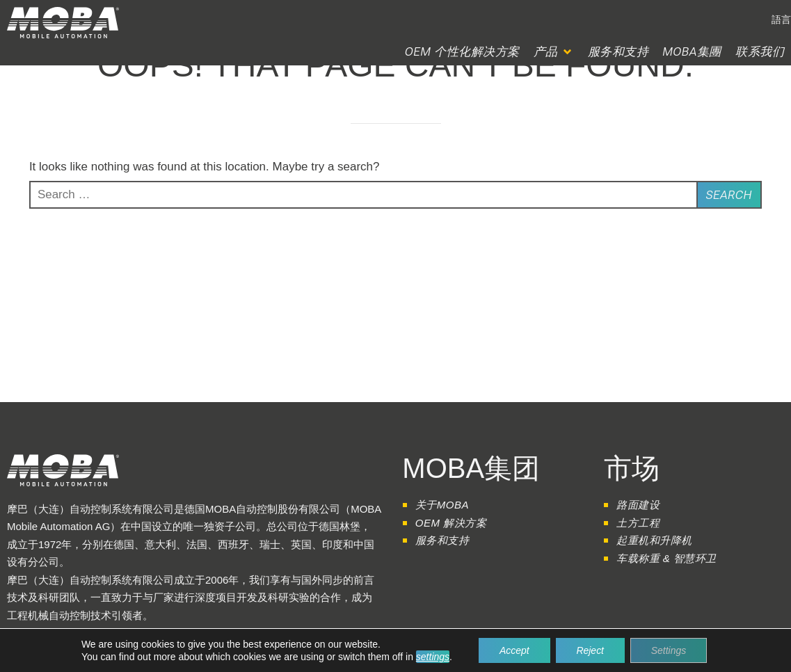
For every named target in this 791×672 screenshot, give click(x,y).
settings (432, 657)
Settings (669, 650)
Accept (514, 650)
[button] (554, 52)
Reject (590, 650)
